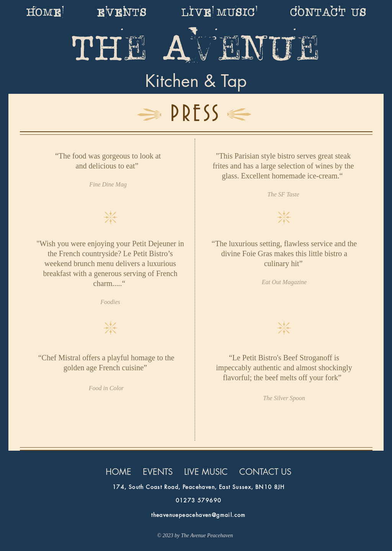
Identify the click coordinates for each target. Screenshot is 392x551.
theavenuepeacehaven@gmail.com (198, 515)
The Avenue (196, 49)
